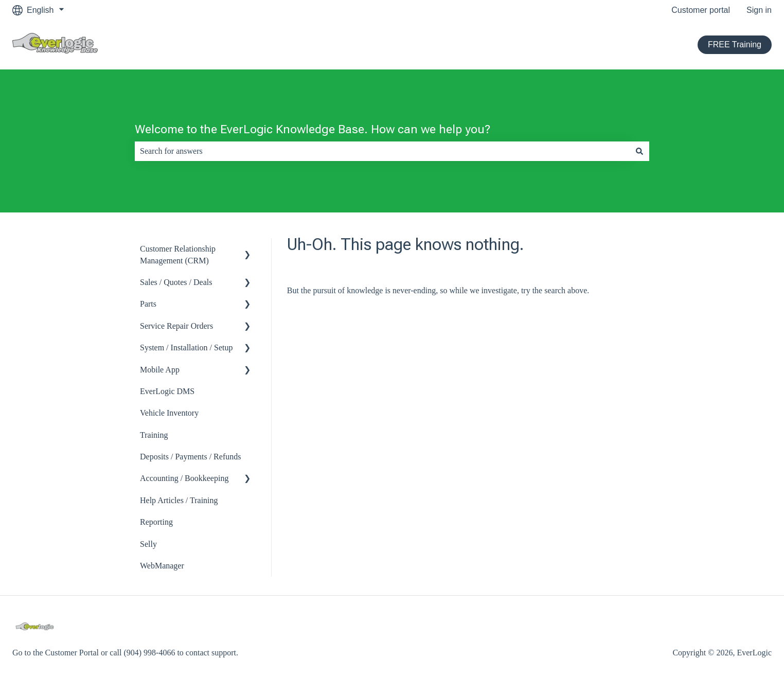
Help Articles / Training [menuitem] (179, 500)
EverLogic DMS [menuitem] (167, 391)
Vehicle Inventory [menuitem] (169, 413)
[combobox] (382, 151)
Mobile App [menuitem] (160, 370)
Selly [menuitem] (148, 544)
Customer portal (701, 10)
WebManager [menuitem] (162, 566)
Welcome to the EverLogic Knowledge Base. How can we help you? (313, 129)
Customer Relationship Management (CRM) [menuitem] (178, 254)
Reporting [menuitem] (156, 522)
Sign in (759, 10)
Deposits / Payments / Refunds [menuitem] (190, 457)
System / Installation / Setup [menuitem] (186, 347)
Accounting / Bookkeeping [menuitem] (184, 478)
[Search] (639, 151)
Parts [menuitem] (148, 304)
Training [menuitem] (154, 435)
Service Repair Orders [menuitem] (176, 326)
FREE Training (735, 44)
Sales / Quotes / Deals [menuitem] (176, 282)
